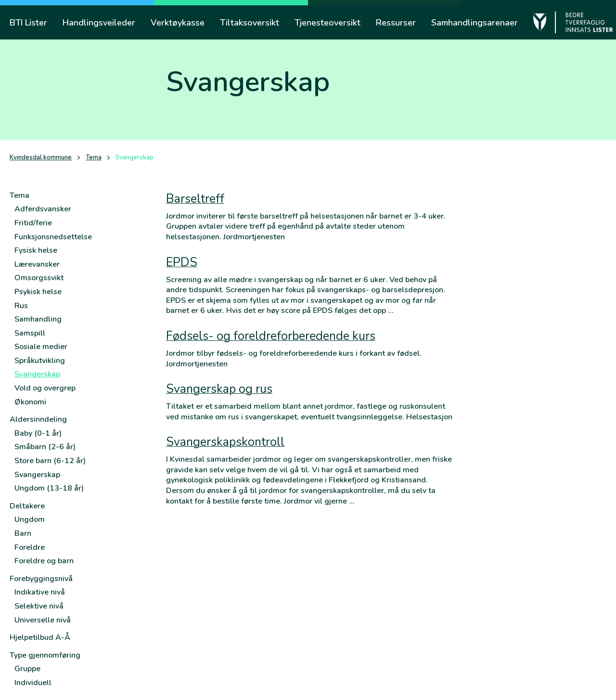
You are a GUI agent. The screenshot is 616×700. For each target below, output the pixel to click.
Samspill (30, 333)
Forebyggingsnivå (41, 579)
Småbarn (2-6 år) (45, 447)
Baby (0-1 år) (38, 433)
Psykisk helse (38, 292)
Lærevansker (37, 264)
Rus (21, 306)
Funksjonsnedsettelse (53, 237)
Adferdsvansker (43, 209)
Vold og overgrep (45, 388)
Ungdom (30, 519)
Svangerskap (37, 374)
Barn (23, 533)
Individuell (33, 683)
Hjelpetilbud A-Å (40, 637)
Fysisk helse (36, 250)
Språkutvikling (40, 361)
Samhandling (38, 319)
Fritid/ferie (33, 223)
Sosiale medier (41, 347)
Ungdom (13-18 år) (49, 488)
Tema (94, 158)
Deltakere (27, 506)
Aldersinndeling (38, 419)
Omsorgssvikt (39, 278)
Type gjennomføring (45, 655)
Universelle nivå (43, 620)
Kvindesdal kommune (41, 158)
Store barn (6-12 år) (50, 461)
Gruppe (27, 669)
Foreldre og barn (44, 561)
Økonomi (30, 402)
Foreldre (30, 547)
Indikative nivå (40, 592)
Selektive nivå (39, 606)
